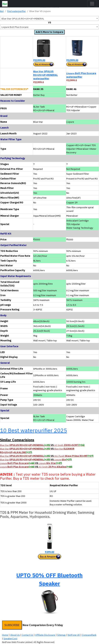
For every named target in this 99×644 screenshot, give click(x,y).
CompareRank (89, 635)
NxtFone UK (74, 635)
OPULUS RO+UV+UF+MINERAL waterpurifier (46, 75)
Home (5, 635)
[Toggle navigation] (92, 4)
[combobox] (49, 18)
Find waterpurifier (17, 11)
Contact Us (27, 635)
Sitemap (61, 635)
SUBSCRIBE (12, 625)
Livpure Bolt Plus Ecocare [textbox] (15, 27)
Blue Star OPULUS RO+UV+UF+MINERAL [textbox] (23, 19)
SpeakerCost (10, 638)
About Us (15, 635)
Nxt (2, 11)
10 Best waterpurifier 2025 (33, 430)
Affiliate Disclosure (45, 635)
